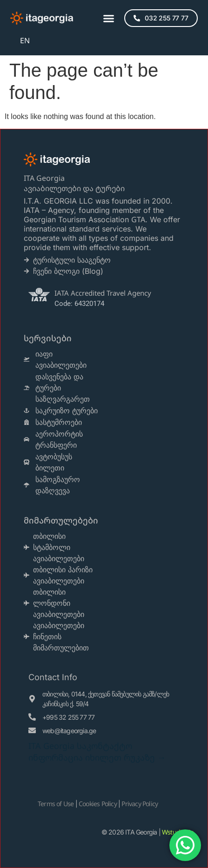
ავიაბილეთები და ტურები (75, 188)
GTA (138, 219)
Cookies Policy (98, 804)
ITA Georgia (44, 178)
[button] (109, 18)
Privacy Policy (140, 804)
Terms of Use (56, 804)
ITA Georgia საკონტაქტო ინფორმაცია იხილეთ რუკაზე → (97, 752)
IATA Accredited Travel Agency (103, 293)
